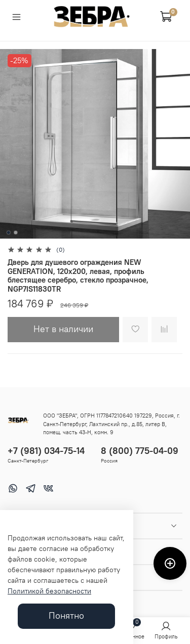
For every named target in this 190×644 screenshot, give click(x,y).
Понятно (66, 616)
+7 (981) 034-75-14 (46, 451)
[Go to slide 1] (8, 233)
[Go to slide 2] (15, 233)
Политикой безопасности (49, 591)
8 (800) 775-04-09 (140, 451)
